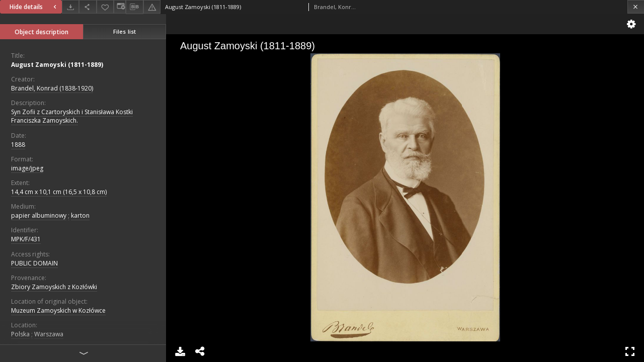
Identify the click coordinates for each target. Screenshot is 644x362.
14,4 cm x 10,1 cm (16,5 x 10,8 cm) (59, 192)
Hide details (34, 7)
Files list (125, 31)
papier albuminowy (39, 215)
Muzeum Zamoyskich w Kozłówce (58, 310)
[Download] (70, 7)
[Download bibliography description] (134, 7)
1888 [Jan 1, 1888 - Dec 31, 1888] (18, 145)
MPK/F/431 (26, 239)
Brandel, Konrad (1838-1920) (52, 88)
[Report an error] (152, 7)
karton (80, 215)
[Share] (88, 7)
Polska (20, 334)
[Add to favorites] (105, 7)
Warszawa (49, 334)
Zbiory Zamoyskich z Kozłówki (54, 287)
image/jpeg (27, 168)
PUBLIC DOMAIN (34, 263)
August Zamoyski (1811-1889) (57, 65)
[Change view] (120, 7)
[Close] (636, 7)
